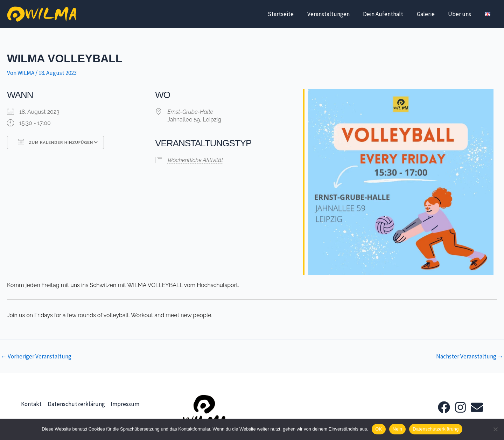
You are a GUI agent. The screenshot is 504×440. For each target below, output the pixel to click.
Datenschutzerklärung (76, 406)
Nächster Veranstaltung (470, 357)
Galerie (430, 14)
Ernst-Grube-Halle (190, 112)
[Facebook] (444, 407)
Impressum (125, 406)
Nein (398, 429)
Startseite (289, 14)
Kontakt (31, 406)
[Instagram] (460, 407)
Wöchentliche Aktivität (195, 160)
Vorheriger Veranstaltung (36, 357)
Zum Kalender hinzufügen (55, 142)
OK (379, 429)
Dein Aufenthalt (389, 14)
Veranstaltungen (335, 14)
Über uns (462, 14)
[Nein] (495, 429)
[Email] (477, 407)
